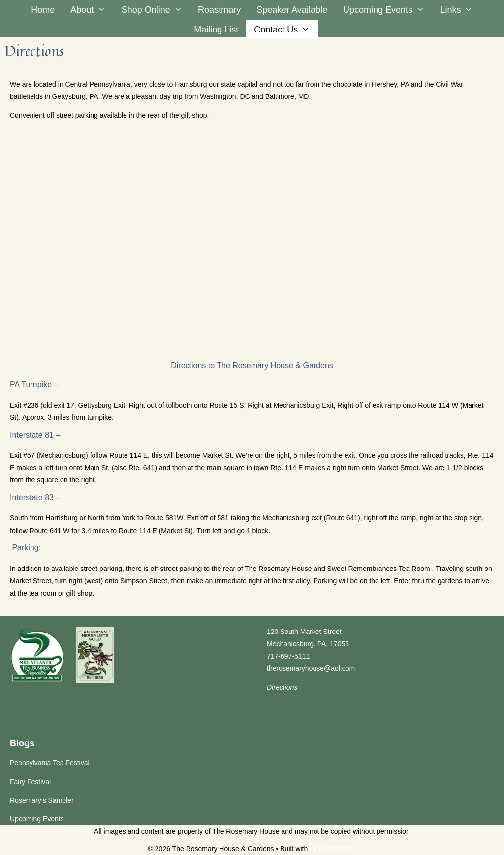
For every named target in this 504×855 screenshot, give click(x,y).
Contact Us (286, 30)
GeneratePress (333, 849)
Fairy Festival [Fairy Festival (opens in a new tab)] (30, 782)
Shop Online (156, 10)
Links (460, 10)
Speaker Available (292, 10)
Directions (282, 687)
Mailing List (216, 30)
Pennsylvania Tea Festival (50, 763)
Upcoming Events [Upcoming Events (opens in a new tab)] (388, 10)
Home (43, 10)
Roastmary (219, 10)
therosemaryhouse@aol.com (311, 668)
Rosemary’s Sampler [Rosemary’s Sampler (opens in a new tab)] (42, 800)
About (92, 10)
